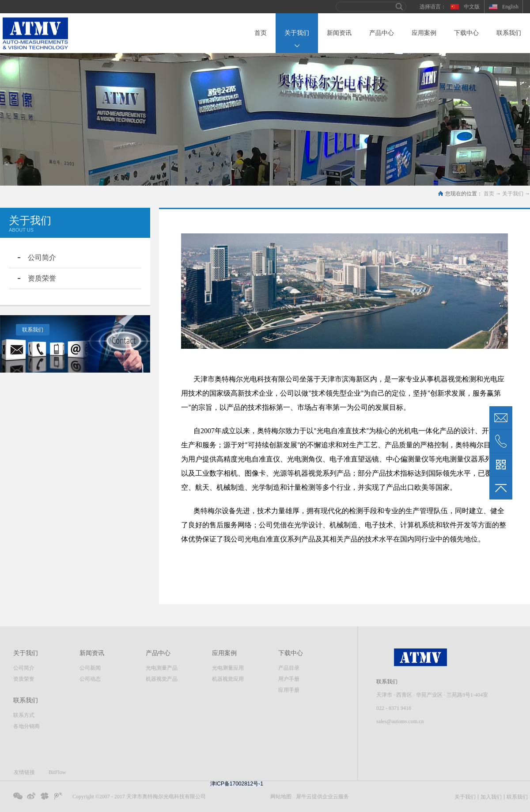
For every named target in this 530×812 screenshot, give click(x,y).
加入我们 (491, 797)
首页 (261, 33)
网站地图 (280, 797)
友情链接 (24, 772)
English (510, 7)
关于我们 (513, 194)
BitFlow (57, 772)
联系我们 (33, 330)
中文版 (472, 7)
